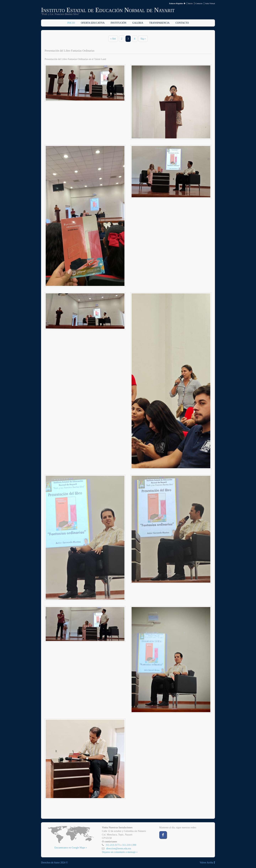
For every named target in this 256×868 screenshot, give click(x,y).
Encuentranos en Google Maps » (71, 848)
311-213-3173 (113, 845)
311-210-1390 (129, 845)
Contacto (199, 3)
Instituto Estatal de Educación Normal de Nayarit (108, 10)
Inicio (190, 3)
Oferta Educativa (93, 23)
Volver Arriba (207, 863)
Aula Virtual (210, 3)
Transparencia (159, 23)
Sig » (143, 39)
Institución (118, 23)
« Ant (113, 39)
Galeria (138, 23)
